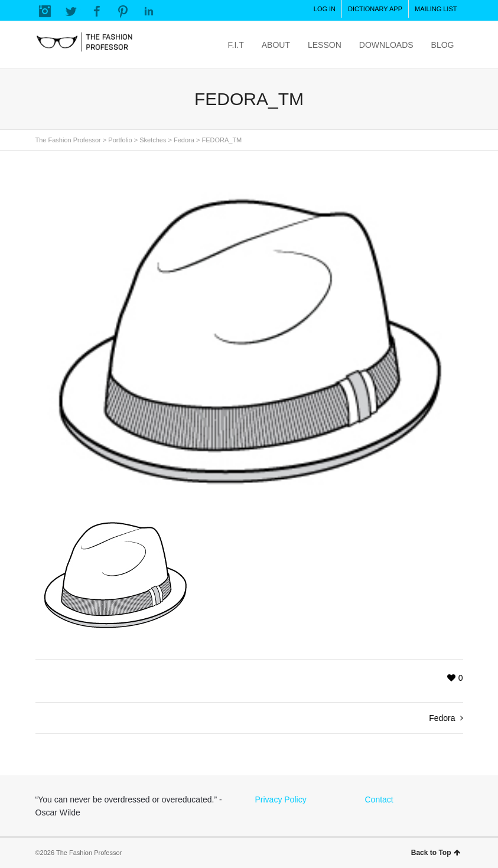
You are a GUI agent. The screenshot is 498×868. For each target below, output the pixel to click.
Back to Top (436, 853)
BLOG (443, 45)
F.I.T (236, 45)
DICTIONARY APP (375, 9)
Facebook (97, 11)
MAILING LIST (436, 9)
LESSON (325, 45)
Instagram (45, 11)
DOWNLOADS (386, 45)
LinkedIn (149, 11)
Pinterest (123, 11)
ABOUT (276, 45)
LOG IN (325, 9)
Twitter (71, 11)
